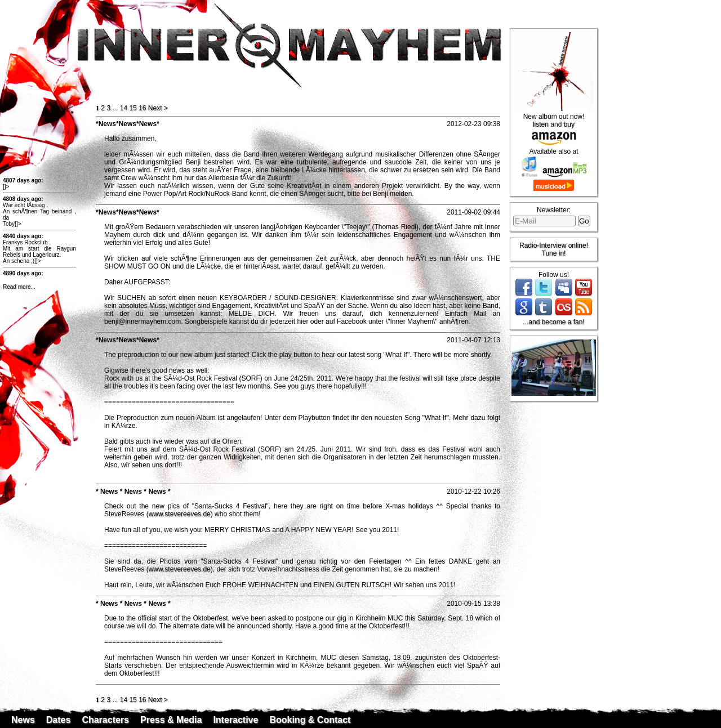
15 (133, 108)
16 (142, 108)
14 (124, 108)
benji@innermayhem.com (143, 321)
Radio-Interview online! (554, 245)
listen (541, 124)
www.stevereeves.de (180, 514)
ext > (158, 108)
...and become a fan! (553, 322)
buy (569, 124)
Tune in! (554, 253)
